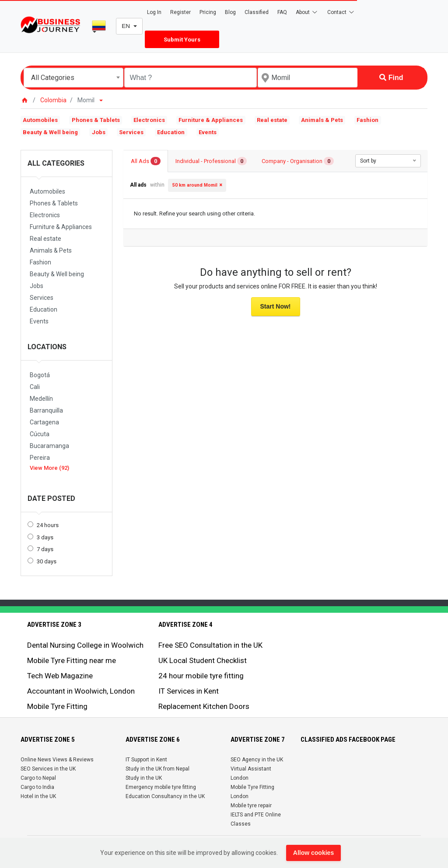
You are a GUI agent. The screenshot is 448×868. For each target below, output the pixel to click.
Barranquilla (46, 410)
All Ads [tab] (146, 161)
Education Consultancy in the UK (165, 796)
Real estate (272, 120)
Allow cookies (313, 853)
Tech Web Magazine (60, 676)
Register (180, 12)
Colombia (53, 100)
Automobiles (40, 120)
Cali (35, 387)
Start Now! (276, 306)
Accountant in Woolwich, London (81, 691)
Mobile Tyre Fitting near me (72, 660)
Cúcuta (40, 434)
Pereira (40, 458)
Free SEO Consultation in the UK (210, 645)
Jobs (99, 132)
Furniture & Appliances (211, 120)
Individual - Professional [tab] (211, 161)
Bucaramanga (49, 446)
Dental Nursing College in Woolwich (85, 645)
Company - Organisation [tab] (298, 161)
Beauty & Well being (50, 132)
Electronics (149, 120)
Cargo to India (37, 787)
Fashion (367, 120)
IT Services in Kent (189, 691)
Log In (154, 12)
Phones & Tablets (96, 120)
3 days (45, 537)
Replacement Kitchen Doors (204, 706)
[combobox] (73, 78)
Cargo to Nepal (38, 778)
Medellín (41, 399)
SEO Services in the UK (48, 769)
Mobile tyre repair (251, 806)
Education (171, 132)
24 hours (48, 525)
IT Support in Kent (146, 760)
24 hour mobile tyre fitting (201, 676)
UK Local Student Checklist (203, 660)
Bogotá (40, 375)
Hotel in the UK (38, 796)
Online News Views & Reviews (57, 760)
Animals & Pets (322, 120)
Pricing (208, 12)
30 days (47, 561)
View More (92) (49, 468)
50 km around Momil (195, 185)
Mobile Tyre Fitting (57, 706)
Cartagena (44, 422)
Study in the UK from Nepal (157, 769)
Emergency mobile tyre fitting (161, 787)
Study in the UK (144, 778)
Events (208, 132)
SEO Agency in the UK (257, 760)
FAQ (282, 12)
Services (131, 132)
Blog (230, 12)
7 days (45, 549)
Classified (257, 12)
